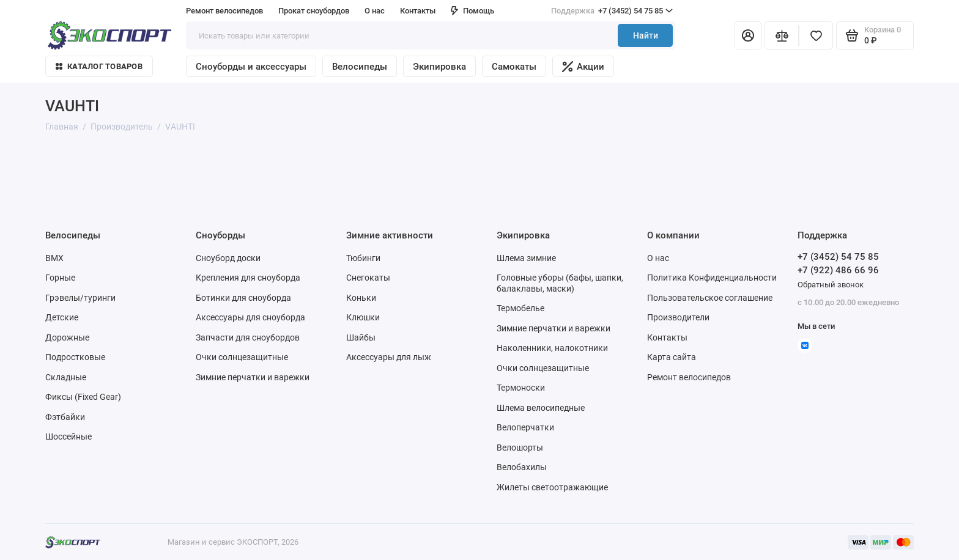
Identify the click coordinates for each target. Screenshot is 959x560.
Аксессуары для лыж (389, 357)
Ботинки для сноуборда (243, 298)
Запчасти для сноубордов (248, 337)
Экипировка (439, 67)
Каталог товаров (99, 66)
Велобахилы (522, 467)
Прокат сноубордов (314, 11)
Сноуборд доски (228, 258)
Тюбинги (363, 258)
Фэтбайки (65, 417)
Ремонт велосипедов (224, 11)
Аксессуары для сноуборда (250, 317)
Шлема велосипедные (541, 408)
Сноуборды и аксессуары (251, 67)
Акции (583, 67)
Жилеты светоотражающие (552, 487)
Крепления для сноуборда (248, 278)
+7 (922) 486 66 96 (838, 270)
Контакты (418, 11)
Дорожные (67, 337)
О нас (375, 11)
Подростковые (75, 357)
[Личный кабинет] (748, 35)
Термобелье (520, 308)
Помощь (472, 11)
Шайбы (361, 337)
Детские (62, 317)
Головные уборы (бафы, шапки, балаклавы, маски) (560, 283)
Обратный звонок (831, 285)
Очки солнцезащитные (242, 357)
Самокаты (514, 67)
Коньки (361, 298)
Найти (646, 35)
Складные (66, 377)
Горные (60, 278)
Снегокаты (368, 278)
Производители (678, 317)
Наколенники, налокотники (552, 348)
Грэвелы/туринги (80, 298)
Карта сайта (672, 357)
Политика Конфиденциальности (712, 278)
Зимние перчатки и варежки (253, 377)
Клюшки (363, 317)
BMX (54, 258)
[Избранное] (816, 35)
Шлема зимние (526, 258)
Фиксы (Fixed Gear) (83, 397)
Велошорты (520, 448)
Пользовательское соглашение (710, 298)
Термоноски (521, 388)
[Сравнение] (782, 35)
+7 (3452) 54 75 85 (612, 11)
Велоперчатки (525, 427)
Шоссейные (68, 437)
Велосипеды (360, 67)
